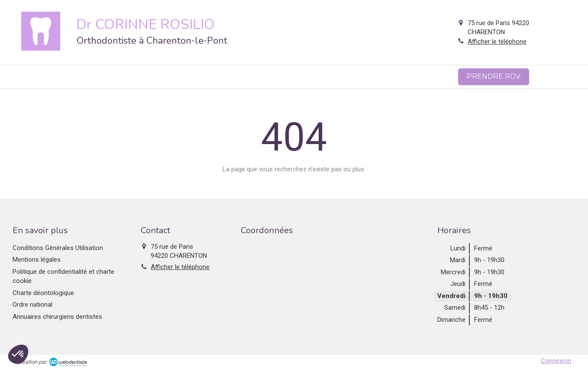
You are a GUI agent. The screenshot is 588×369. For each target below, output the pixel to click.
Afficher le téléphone (497, 42)
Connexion (556, 361)
